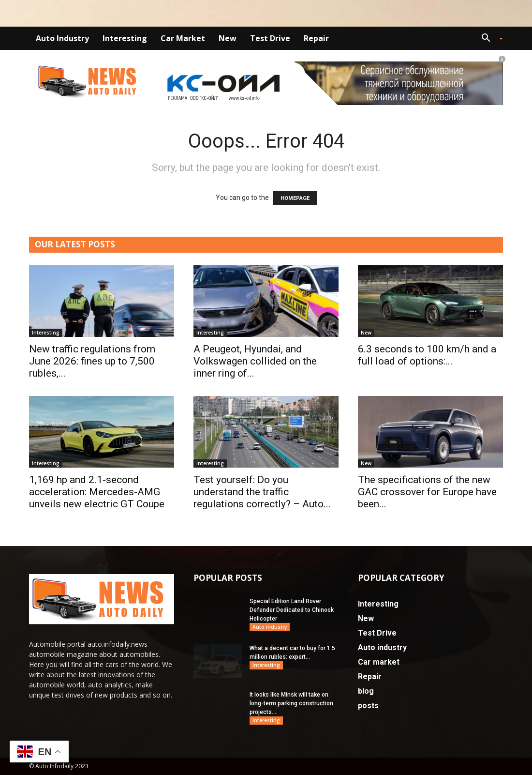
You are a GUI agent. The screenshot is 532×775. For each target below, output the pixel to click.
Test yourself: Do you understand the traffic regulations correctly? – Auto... (262, 492)
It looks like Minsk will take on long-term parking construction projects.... (291, 703)
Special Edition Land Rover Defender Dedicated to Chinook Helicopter (292, 610)
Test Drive (270, 38)
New (228, 38)
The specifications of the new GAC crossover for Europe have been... (427, 492)
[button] (488, 39)
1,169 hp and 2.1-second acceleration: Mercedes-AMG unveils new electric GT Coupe (97, 492)
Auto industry (62, 38)
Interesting (125, 38)
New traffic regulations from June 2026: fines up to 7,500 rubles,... (92, 361)
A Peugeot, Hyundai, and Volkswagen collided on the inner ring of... (255, 361)
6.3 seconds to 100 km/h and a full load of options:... (427, 355)
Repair (316, 38)
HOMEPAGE (295, 198)
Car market (183, 38)
